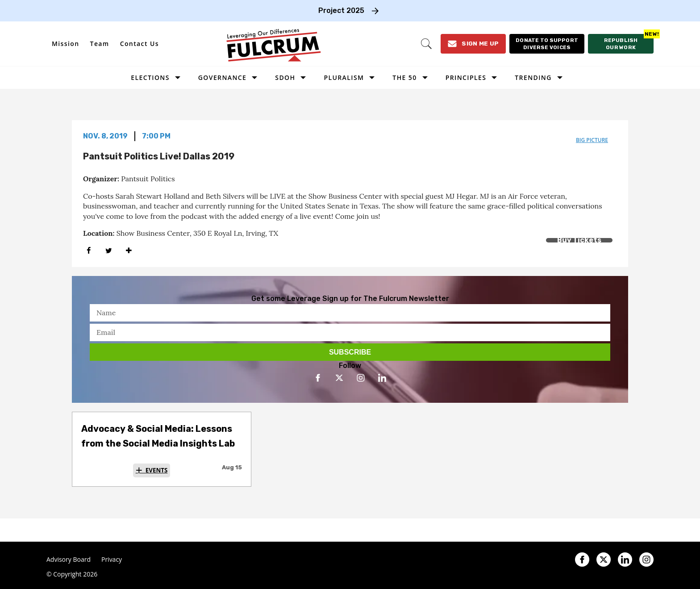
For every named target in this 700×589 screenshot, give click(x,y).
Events (157, 470)
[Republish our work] (621, 44)
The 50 (404, 77)
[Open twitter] (339, 378)
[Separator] (129, 250)
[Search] (425, 44)
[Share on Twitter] (109, 250)
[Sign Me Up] (472, 44)
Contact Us (140, 44)
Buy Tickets (579, 240)
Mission (66, 44)
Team (100, 44)
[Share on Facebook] (89, 250)
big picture (592, 140)
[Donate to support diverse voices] (546, 44)
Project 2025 (341, 10)
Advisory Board (69, 560)
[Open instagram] (361, 378)
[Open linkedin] (382, 378)
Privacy (112, 560)
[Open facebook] (318, 378)
